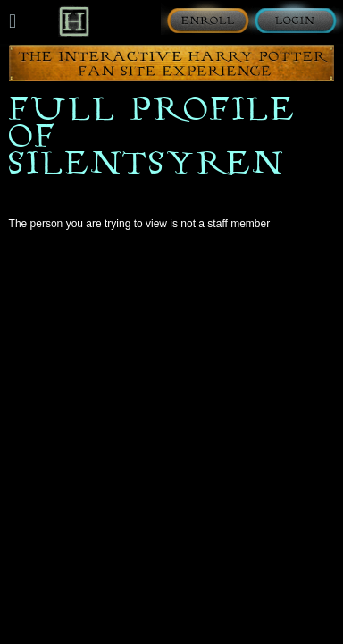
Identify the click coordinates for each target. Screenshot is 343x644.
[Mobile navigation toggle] (13, 21)
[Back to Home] (74, 21)
